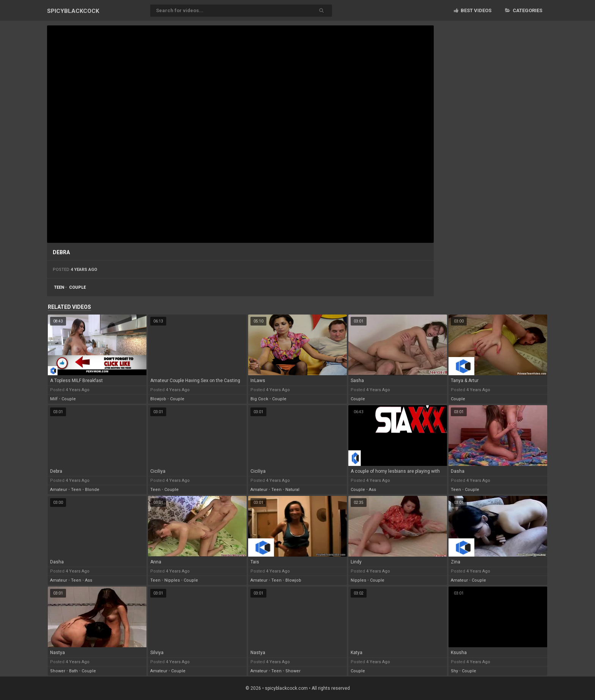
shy (454, 671)
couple (77, 287)
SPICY (73, 11)
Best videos (473, 10)
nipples (172, 580)
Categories (524, 10)
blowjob (158, 399)
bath (73, 671)
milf (54, 399)
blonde (92, 490)
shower (58, 671)
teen (59, 287)
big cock (259, 399)
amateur (59, 490)
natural (292, 490)
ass (372, 490)
